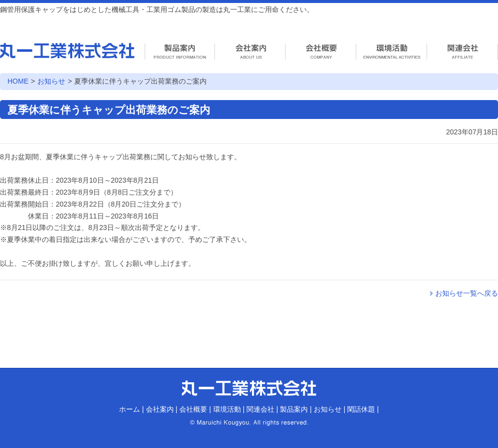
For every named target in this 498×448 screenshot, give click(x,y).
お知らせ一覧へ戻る (467, 293)
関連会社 (260, 409)
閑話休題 (361, 409)
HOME (18, 81)
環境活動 (227, 409)
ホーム (129, 409)
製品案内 (294, 409)
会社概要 (193, 409)
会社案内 (160, 409)
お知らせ (51, 81)
